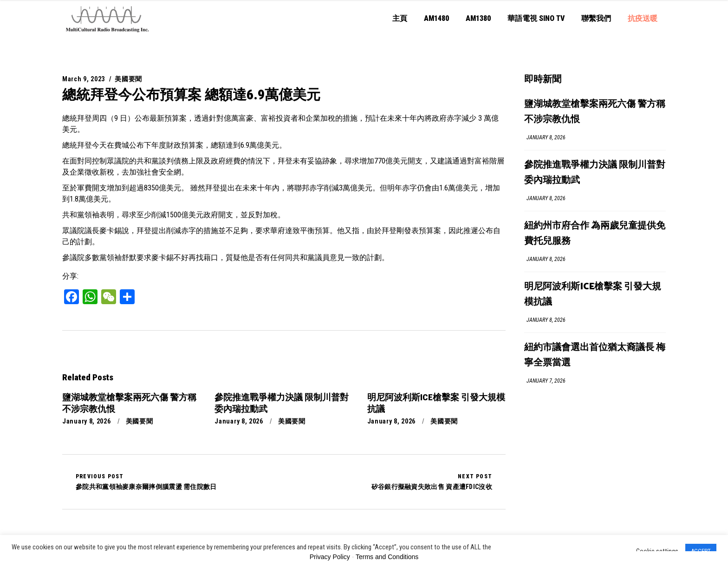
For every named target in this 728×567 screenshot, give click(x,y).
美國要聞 (128, 79)
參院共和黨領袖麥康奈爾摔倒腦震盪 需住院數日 (146, 482)
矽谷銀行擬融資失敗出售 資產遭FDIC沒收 (432, 482)
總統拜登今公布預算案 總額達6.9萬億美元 (191, 94)
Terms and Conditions (387, 557)
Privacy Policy (330, 557)
